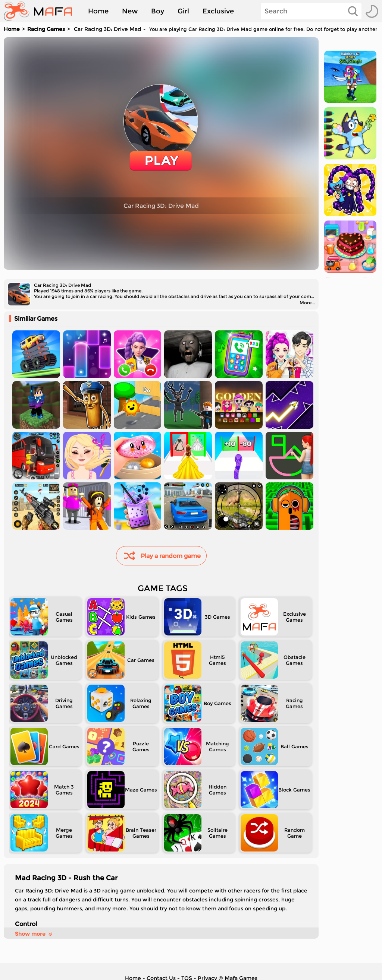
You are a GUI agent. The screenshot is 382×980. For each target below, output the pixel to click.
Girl (183, 11)
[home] (42, 11)
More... (307, 303)
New (130, 11)
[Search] (311, 11)
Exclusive (218, 11)
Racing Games (46, 29)
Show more (34, 934)
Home (98, 11)
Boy (158, 11)
